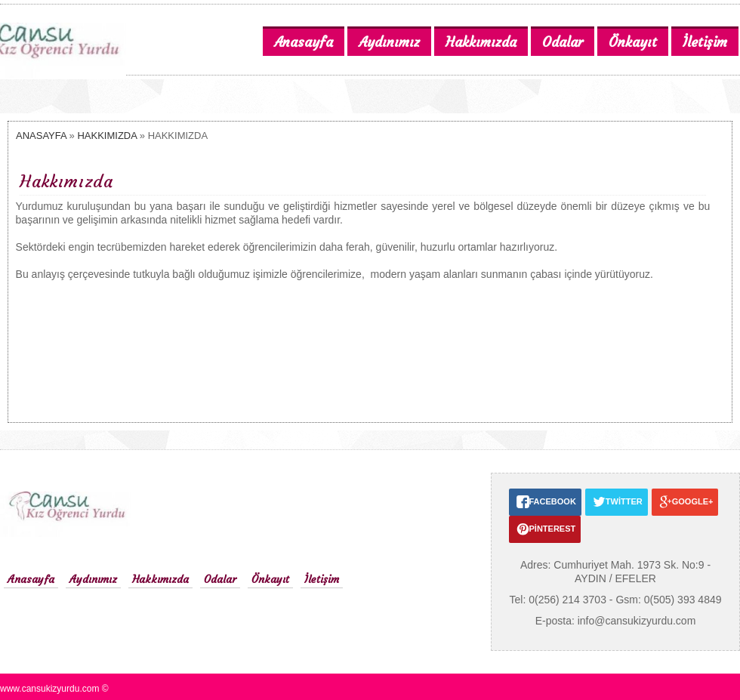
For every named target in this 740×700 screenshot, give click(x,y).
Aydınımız (93, 579)
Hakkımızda (160, 579)
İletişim (322, 579)
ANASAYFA (41, 136)
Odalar (220, 579)
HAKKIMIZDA (107, 136)
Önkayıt (270, 579)
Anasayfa (31, 579)
